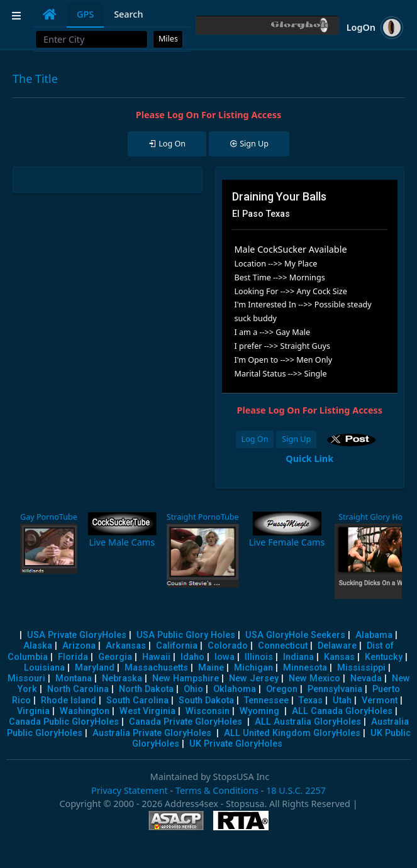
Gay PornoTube (49, 517)
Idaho (192, 657)
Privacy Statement (130, 790)
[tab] (50, 14)
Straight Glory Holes (375, 517)
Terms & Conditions (217, 790)
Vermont (380, 700)
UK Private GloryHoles (236, 744)
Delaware (337, 646)
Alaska (38, 646)
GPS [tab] (85, 14)
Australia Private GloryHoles (152, 733)
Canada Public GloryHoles (64, 722)
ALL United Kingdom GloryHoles (292, 733)
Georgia (115, 657)
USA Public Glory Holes (186, 635)
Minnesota (305, 668)
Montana (74, 678)
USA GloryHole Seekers (295, 635)
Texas (311, 700)
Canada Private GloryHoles (186, 722)
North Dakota (146, 689)
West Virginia (147, 711)
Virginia (33, 711)
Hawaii (156, 657)
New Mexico (314, 678)
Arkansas (126, 646)
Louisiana (44, 668)
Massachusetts (156, 668)
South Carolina (137, 700)
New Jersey (254, 678)
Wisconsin (208, 711)
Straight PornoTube (203, 517)
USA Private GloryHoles (77, 635)
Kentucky (384, 657)
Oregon (282, 689)
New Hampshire (186, 678)
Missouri (26, 678)
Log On (255, 439)
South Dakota (206, 700)
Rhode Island (69, 700)
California (177, 646)
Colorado (228, 646)
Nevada (366, 678)
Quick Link (309, 459)
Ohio (193, 689)
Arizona (79, 646)
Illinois (259, 657)
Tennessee (266, 700)
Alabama (374, 635)
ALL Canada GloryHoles (342, 711)
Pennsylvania (335, 689)
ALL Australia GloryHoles (308, 722)
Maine (211, 668)
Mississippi (361, 668)
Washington (85, 711)
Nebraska (122, 678)
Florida (73, 657)
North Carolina (78, 689)
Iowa (225, 657)
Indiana (298, 657)
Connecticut (283, 646)
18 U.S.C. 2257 (296, 790)
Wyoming (259, 711)
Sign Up (296, 439)
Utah (342, 700)
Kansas (339, 657)
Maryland (95, 668)
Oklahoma (235, 689)
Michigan (253, 668)
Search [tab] (128, 14)
